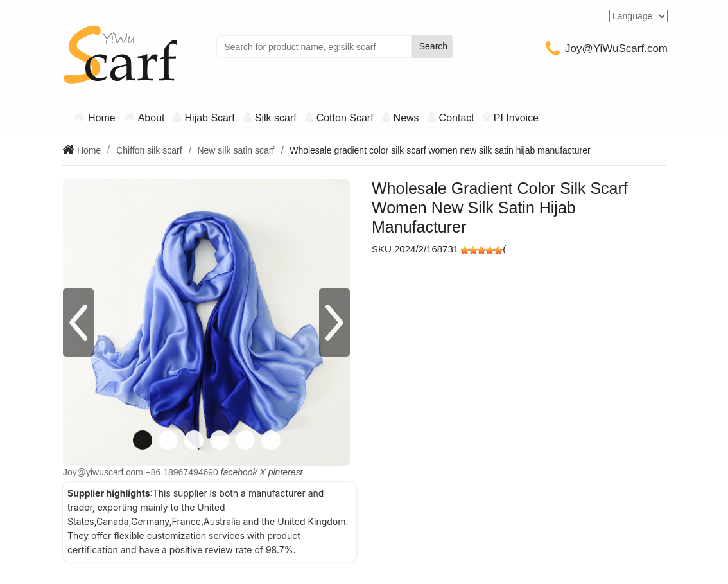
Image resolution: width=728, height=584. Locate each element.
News (406, 118)
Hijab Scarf (210, 118)
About (152, 118)
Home (102, 118)
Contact (457, 118)
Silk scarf (276, 118)
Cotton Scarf (345, 118)
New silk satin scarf (236, 150)
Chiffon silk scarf (149, 150)
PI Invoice (516, 118)
